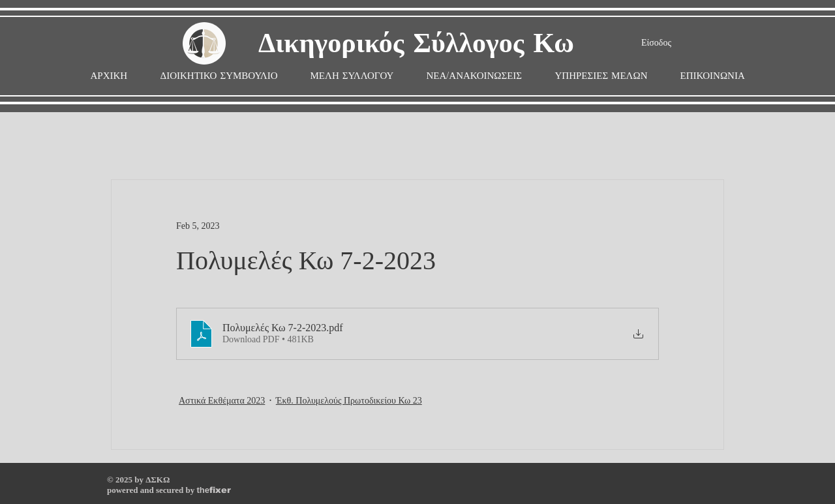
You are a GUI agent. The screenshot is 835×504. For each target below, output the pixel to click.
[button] (352, 76)
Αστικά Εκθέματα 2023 (222, 401)
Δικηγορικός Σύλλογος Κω (416, 44)
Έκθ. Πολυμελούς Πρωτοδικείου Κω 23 (349, 401)
